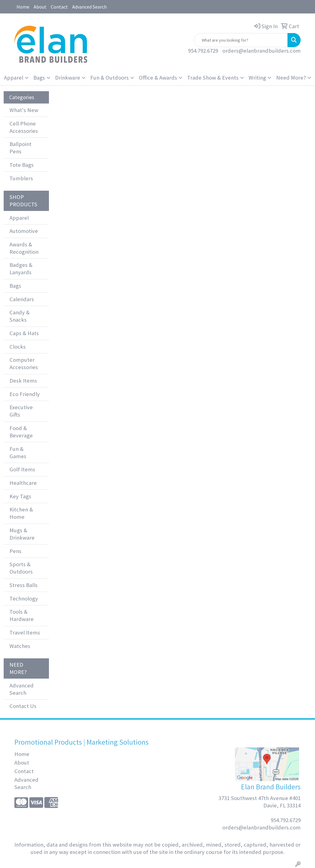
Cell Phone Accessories (24, 127)
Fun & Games (18, 453)
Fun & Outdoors (109, 78)
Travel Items (25, 632)
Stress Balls (24, 585)
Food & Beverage (21, 432)
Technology (24, 599)
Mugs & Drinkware (22, 534)
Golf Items (22, 469)
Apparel (14, 78)
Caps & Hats (24, 333)
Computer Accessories (24, 363)
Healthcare (23, 483)
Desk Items (23, 381)
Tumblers (21, 178)
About (40, 7)
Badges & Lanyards (21, 269)
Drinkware (68, 78)
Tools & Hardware (22, 615)
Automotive (24, 231)
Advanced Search (89, 7)
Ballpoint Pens (20, 148)
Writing (257, 78)
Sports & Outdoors (21, 568)
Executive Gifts (21, 411)
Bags (39, 78)
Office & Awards (158, 78)
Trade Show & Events (213, 78)
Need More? (291, 78)
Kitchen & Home (21, 513)
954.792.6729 (203, 51)
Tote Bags (22, 165)
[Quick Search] (241, 40)
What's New (24, 110)
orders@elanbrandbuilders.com (261, 51)
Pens (15, 551)
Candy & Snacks (20, 316)
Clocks (18, 347)
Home (23, 7)
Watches (20, 646)
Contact (59, 7)
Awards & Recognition (24, 248)
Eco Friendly (25, 394)
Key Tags (20, 496)
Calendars (22, 299)
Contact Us (23, 706)
